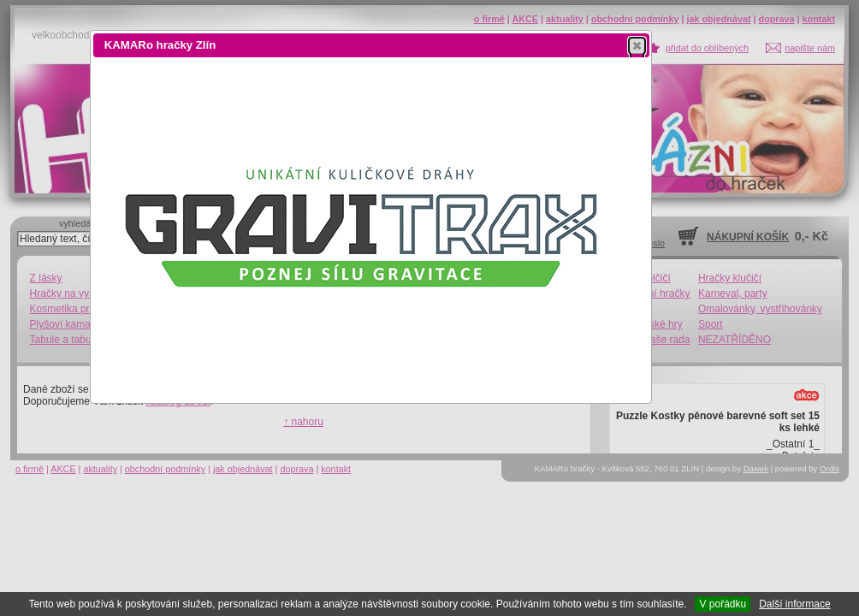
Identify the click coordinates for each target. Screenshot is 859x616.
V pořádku (723, 604)
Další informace (794, 604)
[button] (637, 45)
